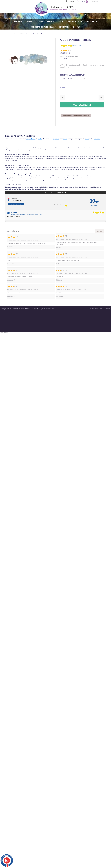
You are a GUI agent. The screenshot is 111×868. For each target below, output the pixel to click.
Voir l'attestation (16, 197)
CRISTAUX (39, 22)
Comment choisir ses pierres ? (43, 27)
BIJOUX (29, 22)
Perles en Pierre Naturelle (35, 34)
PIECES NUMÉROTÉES (75, 22)
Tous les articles (13, 34)
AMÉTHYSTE (19, 22)
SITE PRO (76, 27)
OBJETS (61, 22)
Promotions (64, 27)
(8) (70, 44)
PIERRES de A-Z (91, 22)
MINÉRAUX (50, 22)
